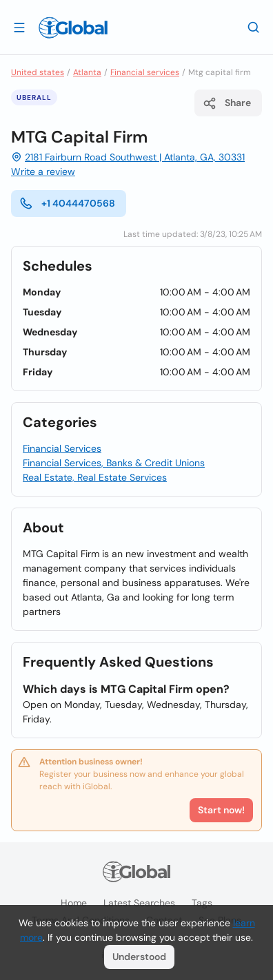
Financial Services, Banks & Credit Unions (114, 463)
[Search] (254, 27)
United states (38, 72)
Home (74, 903)
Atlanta (87, 72)
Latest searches (139, 903)
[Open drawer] (19, 27)
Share (227, 103)
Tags (202, 903)
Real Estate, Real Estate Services (95, 477)
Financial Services (62, 448)
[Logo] (73, 28)
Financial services (145, 72)
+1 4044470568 (67, 203)
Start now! (221, 810)
